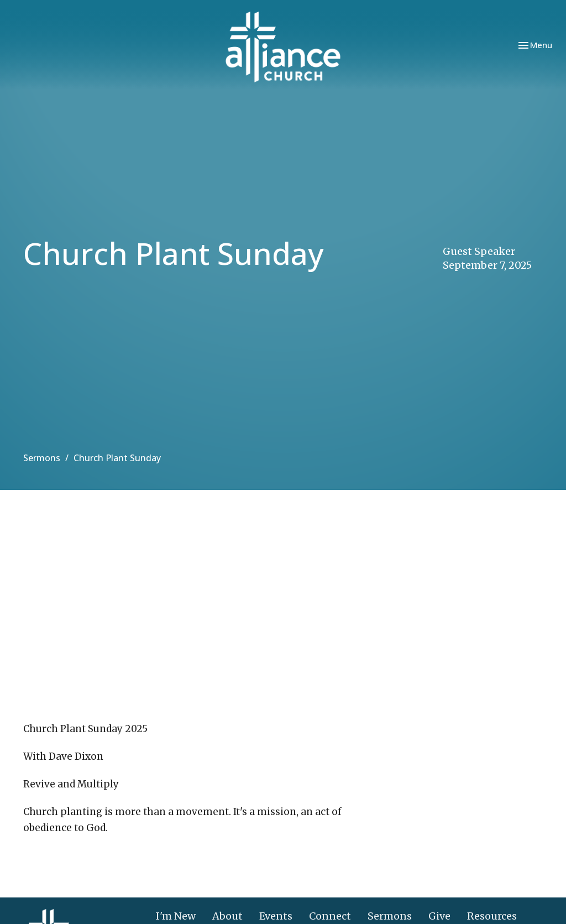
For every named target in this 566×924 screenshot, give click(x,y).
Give (439, 916)
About (227, 916)
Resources (492, 916)
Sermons (42, 458)
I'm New (176, 916)
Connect (330, 916)
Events (276, 916)
